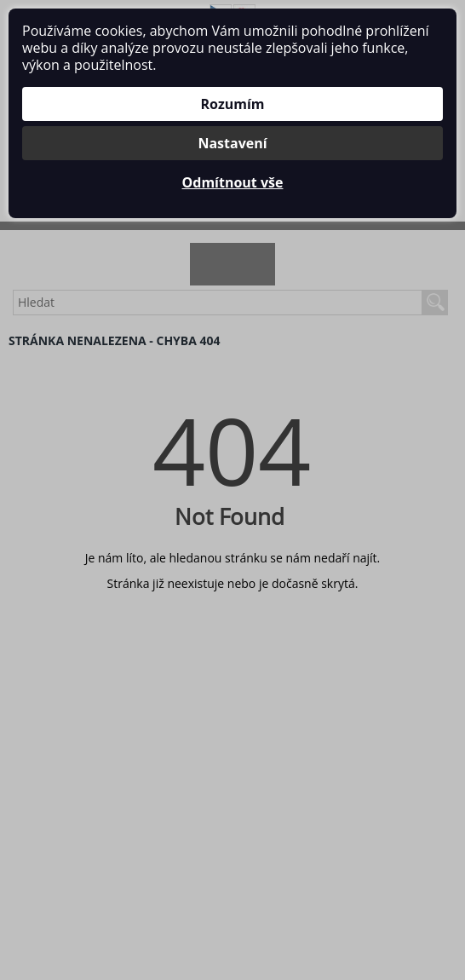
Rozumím (232, 104)
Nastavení (232, 143)
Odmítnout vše (233, 182)
